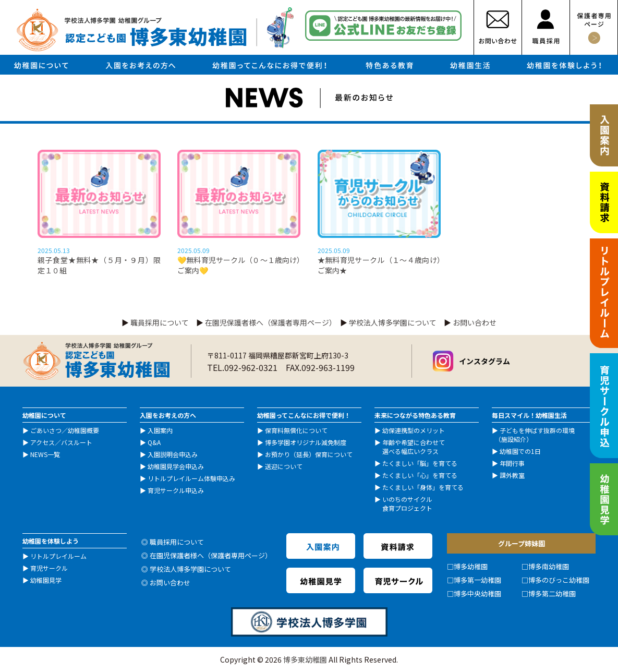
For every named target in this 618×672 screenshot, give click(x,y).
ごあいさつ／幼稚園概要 (65, 430)
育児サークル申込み (176, 490)
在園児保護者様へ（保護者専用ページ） (269, 322)
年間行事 (512, 463)
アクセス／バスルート (61, 442)
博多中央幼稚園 (477, 593)
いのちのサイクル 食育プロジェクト (403, 503)
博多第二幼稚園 (552, 593)
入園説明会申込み (173, 454)
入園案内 (160, 430)
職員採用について (160, 322)
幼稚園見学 (46, 580)
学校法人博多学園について (393, 322)
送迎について (284, 466)
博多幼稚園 (471, 566)
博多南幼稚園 (549, 566)
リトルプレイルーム (58, 556)
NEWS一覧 (45, 454)
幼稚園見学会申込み (176, 466)
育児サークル (49, 568)
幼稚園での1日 (520, 451)
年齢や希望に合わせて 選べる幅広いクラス (410, 447)
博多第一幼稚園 (477, 580)
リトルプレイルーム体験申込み (191, 478)
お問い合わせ (475, 322)
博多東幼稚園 (305, 659)
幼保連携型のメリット (414, 430)
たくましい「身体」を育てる (423, 487)
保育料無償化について (296, 430)
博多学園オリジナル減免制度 (306, 442)
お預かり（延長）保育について (309, 454)
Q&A (154, 442)
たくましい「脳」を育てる (420, 463)
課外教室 (512, 475)
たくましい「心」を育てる (420, 475)
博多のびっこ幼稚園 (559, 580)
